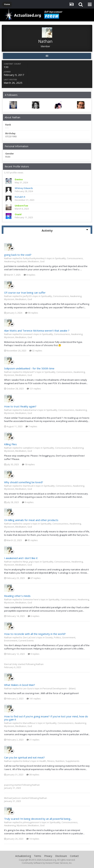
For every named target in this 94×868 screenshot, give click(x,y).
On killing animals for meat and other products (31, 520)
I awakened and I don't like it (21, 558)
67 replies (34, 578)
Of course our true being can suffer (25, 293)
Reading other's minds (17, 596)
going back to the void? (18, 255)
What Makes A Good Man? (20, 685)
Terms (38, 856)
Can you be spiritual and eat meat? (24, 757)
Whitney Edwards (24, 188)
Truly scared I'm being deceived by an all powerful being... (38, 819)
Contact (74, 856)
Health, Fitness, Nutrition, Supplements (59, 761)
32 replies (36, 351)
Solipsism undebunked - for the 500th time (29, 368)
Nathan (40, 664)
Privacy (48, 856)
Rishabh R (20, 197)
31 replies (33, 740)
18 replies (28, 464)
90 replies (32, 313)
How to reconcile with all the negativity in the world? (35, 634)
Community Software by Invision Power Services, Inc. (47, 863)
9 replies (28, 502)
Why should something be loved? (24, 482)
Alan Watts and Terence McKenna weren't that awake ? (37, 331)
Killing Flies (10, 444)
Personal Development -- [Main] (59, 688)
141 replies (34, 699)
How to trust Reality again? (20, 406)
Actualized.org (23, 856)
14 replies (33, 839)
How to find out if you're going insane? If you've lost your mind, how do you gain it (46, 718)
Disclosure (61, 856)
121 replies (34, 389)
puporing (9, 785)
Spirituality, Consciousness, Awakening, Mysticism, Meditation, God (44, 260)
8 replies (30, 275)
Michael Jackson (12, 798)
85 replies (31, 540)
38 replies (33, 775)
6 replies (34, 616)
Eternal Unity (11, 664)
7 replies (31, 426)
